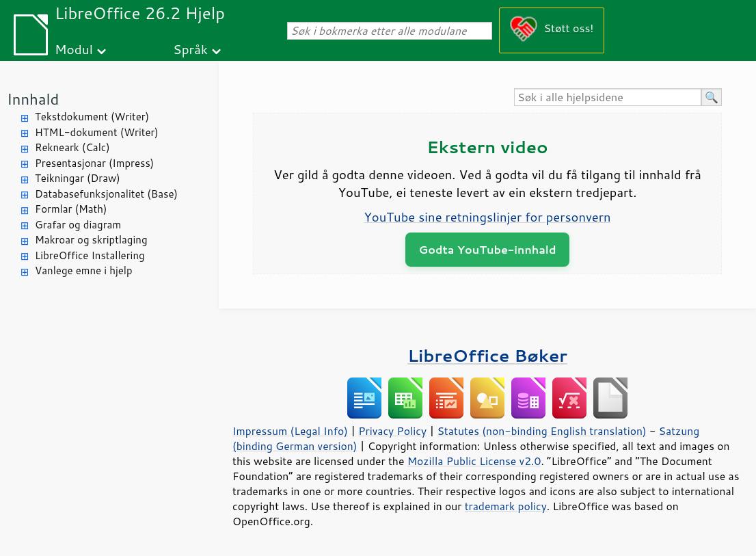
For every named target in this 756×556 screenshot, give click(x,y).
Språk (190, 49)
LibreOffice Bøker (487, 355)
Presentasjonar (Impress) (94, 163)
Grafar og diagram (78, 225)
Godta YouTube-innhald (488, 249)
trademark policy (506, 506)
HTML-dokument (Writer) (97, 132)
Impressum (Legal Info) (290, 431)
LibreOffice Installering (90, 255)
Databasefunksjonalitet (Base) (106, 194)
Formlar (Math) (71, 209)
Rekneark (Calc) (72, 147)
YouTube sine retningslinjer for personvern (487, 217)
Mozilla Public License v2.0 (474, 461)
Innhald (33, 99)
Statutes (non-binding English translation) (541, 431)
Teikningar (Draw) (78, 178)
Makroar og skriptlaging (91, 240)
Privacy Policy (392, 431)
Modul (74, 49)
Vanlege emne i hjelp (84, 270)
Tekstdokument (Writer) (92, 117)
